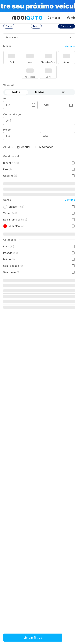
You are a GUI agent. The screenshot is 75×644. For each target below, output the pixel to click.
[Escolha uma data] (34, 105)
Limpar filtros (33, 637)
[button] (9, 26)
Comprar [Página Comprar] (54, 18)
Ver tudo (70, 46)
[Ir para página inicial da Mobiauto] (27, 18)
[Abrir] (71, 37)
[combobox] (34, 39)
